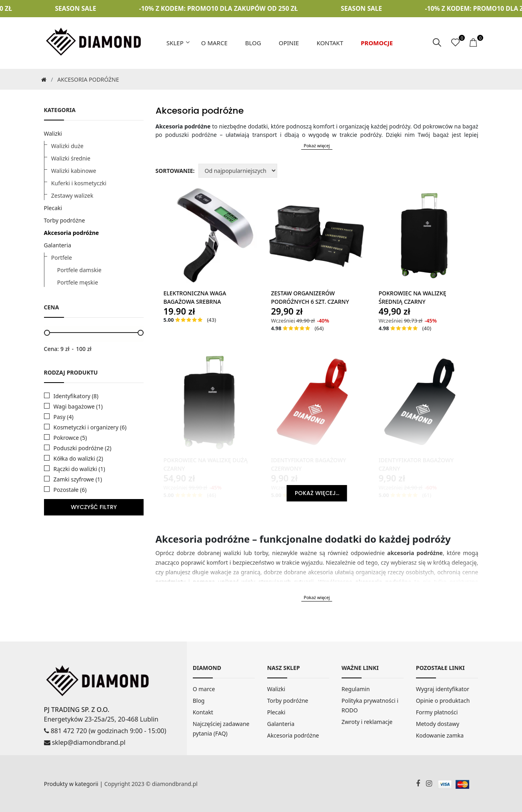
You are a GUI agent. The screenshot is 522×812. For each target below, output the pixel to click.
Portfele (62, 257)
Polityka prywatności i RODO (370, 705)
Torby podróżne (65, 220)
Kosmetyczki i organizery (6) (90, 427)
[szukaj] (437, 43)
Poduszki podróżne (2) (83, 448)
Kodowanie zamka (440, 735)
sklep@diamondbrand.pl (85, 742)
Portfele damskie (79, 270)
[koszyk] (474, 43)
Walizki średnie (71, 158)
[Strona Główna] (43, 79)
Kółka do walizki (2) (78, 458)
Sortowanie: (175, 171)
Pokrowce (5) (70, 438)
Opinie (289, 43)
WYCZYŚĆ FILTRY (94, 507)
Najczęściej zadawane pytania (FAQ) (221, 729)
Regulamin (356, 689)
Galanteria (58, 245)
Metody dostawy (438, 724)
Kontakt (330, 43)
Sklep (175, 43)
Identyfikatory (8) (76, 396)
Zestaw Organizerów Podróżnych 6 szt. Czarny (310, 297)
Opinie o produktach (443, 701)
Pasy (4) (64, 417)
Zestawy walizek (72, 195)
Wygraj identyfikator (443, 689)
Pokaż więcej (317, 145)
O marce (214, 43)
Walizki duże (67, 145)
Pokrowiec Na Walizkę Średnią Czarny (412, 297)
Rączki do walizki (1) (79, 469)
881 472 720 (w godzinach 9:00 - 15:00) (105, 730)
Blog (253, 43)
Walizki (53, 133)
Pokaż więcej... (317, 493)
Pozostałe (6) (70, 490)
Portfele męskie (78, 282)
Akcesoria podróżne (72, 232)
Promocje (377, 43)
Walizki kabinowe (74, 170)
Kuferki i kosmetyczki (79, 183)
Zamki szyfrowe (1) (78, 479)
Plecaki (53, 208)
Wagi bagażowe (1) (78, 406)
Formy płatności (437, 712)
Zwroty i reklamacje (367, 722)
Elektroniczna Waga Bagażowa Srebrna (195, 297)
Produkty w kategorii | (74, 783)
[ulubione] (455, 43)
